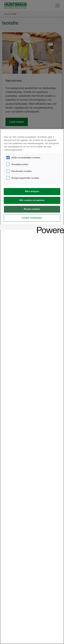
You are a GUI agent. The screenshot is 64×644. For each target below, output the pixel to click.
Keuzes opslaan (32, 209)
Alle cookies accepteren (32, 200)
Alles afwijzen (32, 191)
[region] (32, 386)
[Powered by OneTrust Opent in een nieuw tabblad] (49, 228)
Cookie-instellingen (32, 218)
